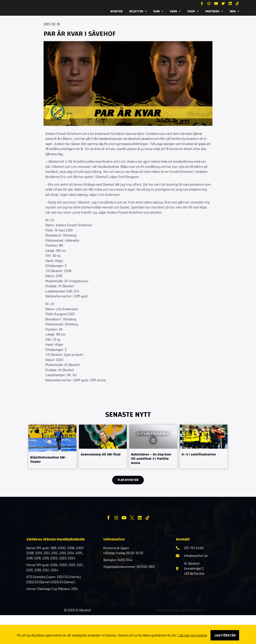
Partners (214, 11)
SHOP (193, 11)
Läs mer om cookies (193, 635)
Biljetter (138, 11)
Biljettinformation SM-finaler (48, 459)
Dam (158, 11)
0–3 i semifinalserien (199, 454)
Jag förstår (225, 635)
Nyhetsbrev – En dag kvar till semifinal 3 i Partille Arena (151, 459)
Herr (175, 11)
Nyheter (117, 11)
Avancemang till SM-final (101, 454)
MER (234, 11)
